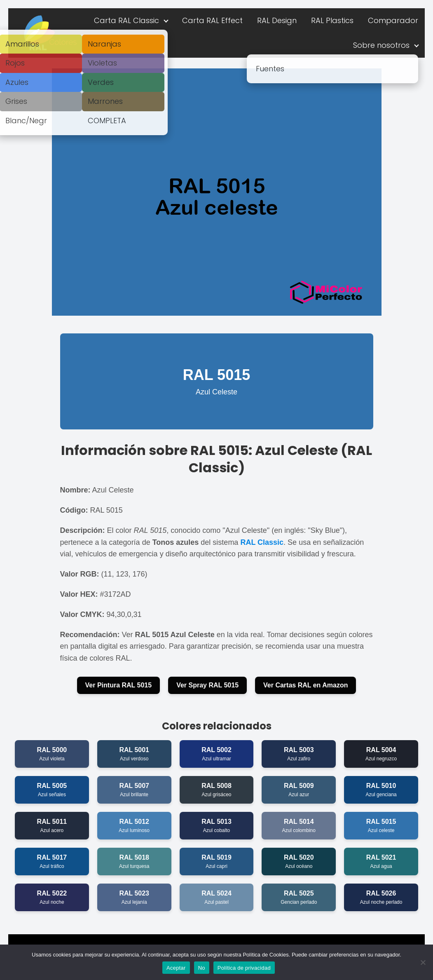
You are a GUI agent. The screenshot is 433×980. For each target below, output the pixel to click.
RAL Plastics (332, 20)
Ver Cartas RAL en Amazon (305, 685)
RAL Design (277, 20)
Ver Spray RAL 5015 (207, 685)
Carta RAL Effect (212, 20)
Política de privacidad (244, 968)
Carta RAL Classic (126, 20)
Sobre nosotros (381, 45)
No (202, 968)
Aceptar (176, 968)
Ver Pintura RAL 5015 (119, 685)
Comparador (393, 20)
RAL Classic (262, 542)
